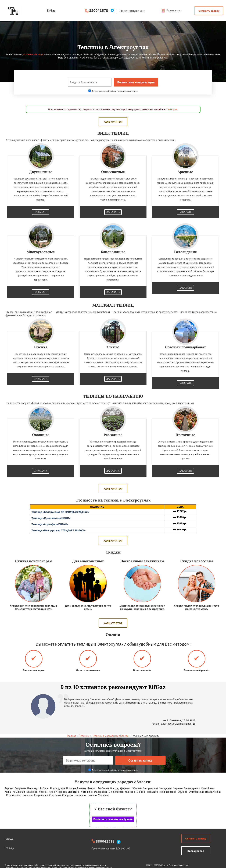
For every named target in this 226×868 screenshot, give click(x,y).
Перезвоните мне (132, 11)
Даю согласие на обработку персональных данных (113, 91)
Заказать (41, 212)
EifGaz (9, 839)
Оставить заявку (209, 11)
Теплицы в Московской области (110, 736)
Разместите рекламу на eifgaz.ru (113, 819)
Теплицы (84, 736)
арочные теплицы (33, 54)
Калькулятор (171, 10)
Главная (72, 736)
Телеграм (172, 109)
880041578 (99, 10)
